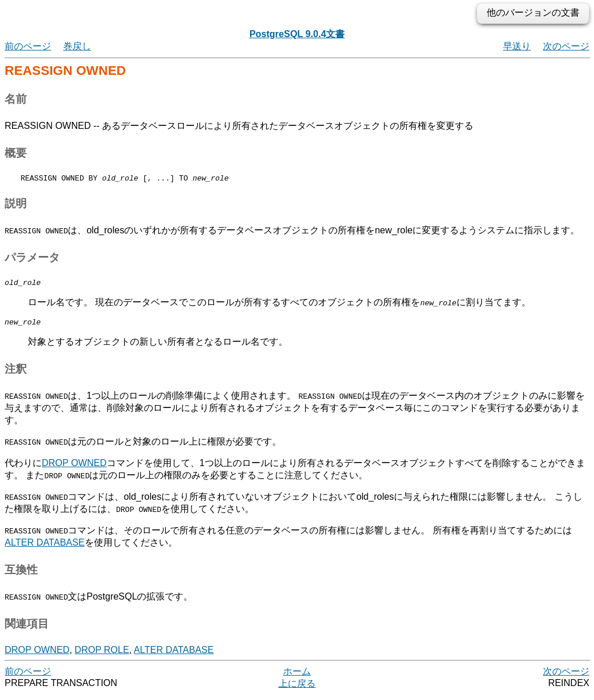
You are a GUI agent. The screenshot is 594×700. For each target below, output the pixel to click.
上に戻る (297, 689)
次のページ (566, 46)
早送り (517, 46)
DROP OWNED (74, 468)
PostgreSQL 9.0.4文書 (297, 34)
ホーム (297, 676)
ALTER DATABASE (45, 548)
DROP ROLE (102, 655)
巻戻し (77, 46)
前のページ (28, 46)
